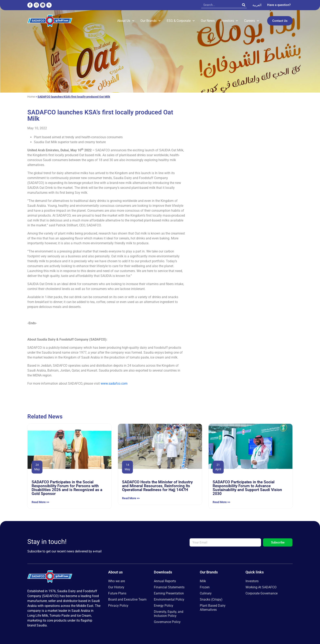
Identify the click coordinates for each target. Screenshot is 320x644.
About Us (126, 20)
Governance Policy (167, 621)
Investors (229, 20)
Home (31, 96)
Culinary (206, 593)
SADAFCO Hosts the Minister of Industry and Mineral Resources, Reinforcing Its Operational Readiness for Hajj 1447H (157, 485)
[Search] (244, 5)
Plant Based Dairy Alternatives (213, 607)
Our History (116, 586)
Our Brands (151, 20)
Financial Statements (169, 586)
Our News (208, 20)
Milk (203, 580)
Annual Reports (165, 580)
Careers (252, 20)
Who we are (117, 580)
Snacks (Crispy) (211, 599)
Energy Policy (164, 605)
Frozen (205, 586)
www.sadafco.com (114, 382)
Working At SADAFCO (261, 586)
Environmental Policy (169, 599)
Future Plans (117, 593)
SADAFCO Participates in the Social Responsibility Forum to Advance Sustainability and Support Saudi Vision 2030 (247, 487)
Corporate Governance (262, 593)
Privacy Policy (118, 605)
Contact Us (280, 20)
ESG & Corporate (181, 20)
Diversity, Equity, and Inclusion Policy (169, 613)
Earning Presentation (169, 593)
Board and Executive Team (127, 599)
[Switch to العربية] (257, 5)
